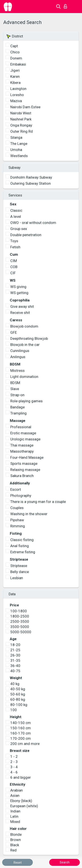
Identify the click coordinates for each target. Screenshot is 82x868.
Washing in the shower (29, 514)
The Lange (19, 144)
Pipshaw (17, 520)
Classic (16, 210)
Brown (16, 840)
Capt (14, 46)
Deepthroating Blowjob (29, 338)
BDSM (15, 383)
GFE (14, 332)
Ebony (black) (21, 801)
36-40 (15, 666)
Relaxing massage (25, 470)
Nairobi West (21, 113)
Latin (14, 816)
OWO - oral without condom (33, 223)
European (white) (24, 806)
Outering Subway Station (31, 183)
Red (13, 850)
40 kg (15, 684)
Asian (15, 795)
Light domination (24, 377)
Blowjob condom (24, 326)
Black (15, 845)
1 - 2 (14, 756)
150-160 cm (21, 728)
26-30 (15, 655)
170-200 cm (21, 738)
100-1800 (19, 611)
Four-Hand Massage (27, 457)
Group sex (19, 229)
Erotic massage (23, 433)
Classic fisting (22, 540)
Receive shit (20, 313)
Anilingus (18, 357)
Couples (17, 508)
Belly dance (20, 572)
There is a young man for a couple (38, 502)
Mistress (17, 371)
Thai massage (22, 445)
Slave (15, 389)
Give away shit (22, 306)
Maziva (16, 101)
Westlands (19, 156)
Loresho (17, 95)
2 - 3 (14, 762)
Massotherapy (22, 451)
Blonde (16, 834)
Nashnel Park (21, 119)
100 (14, 710)
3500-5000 (20, 627)
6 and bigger (21, 777)
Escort (16, 489)
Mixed (15, 822)
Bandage (17, 407)
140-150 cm (21, 723)
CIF (13, 273)
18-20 (15, 645)
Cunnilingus (20, 351)
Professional (21, 427)
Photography (21, 496)
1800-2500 (20, 616)
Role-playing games (26, 401)
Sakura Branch (22, 476)
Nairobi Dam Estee (25, 107)
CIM (14, 261)
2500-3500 (20, 621)
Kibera (15, 83)
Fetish (15, 247)
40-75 (15, 671)
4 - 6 (14, 772)
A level (16, 217)
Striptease (19, 566)
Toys (14, 241)
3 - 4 (14, 767)
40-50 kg (18, 689)
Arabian (17, 790)
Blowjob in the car (25, 345)
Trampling (18, 413)
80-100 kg (19, 705)
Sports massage (24, 464)
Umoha (16, 150)
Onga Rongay (21, 125)
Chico (15, 52)
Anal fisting (20, 546)
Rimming (18, 526)
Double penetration (26, 235)
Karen (15, 76)
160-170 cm (21, 733)
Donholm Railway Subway (31, 177)
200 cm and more (25, 744)
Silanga (16, 137)
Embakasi (18, 64)
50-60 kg (18, 694)
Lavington (18, 89)
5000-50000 (21, 632)
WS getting (19, 293)
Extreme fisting (23, 552)
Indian (15, 811)
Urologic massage (25, 439)
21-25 (15, 650)
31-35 (15, 660)
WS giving (18, 287)
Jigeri (15, 70)
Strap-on (17, 395)
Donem (16, 58)
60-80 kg (18, 699)
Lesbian (17, 578)
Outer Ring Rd (22, 131)
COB (14, 267)
